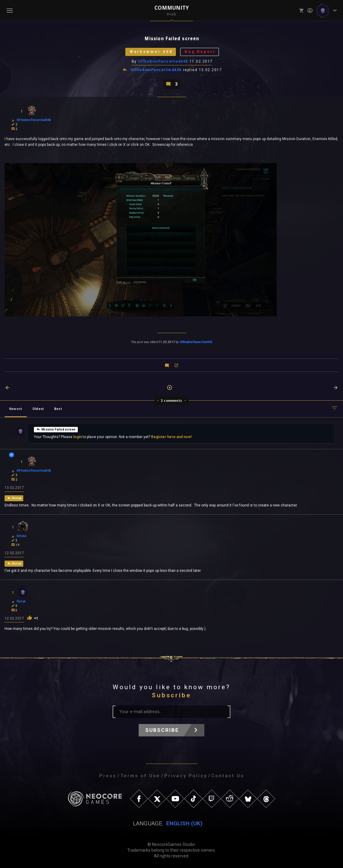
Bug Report (200, 52)
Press (108, 776)
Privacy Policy (186, 776)
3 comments (171, 401)
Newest (16, 409)
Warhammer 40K (151, 52)
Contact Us (228, 776)
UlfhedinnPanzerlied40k (163, 61)
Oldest (38, 409)
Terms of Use (140, 776)
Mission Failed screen (56, 429)
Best (58, 409)
